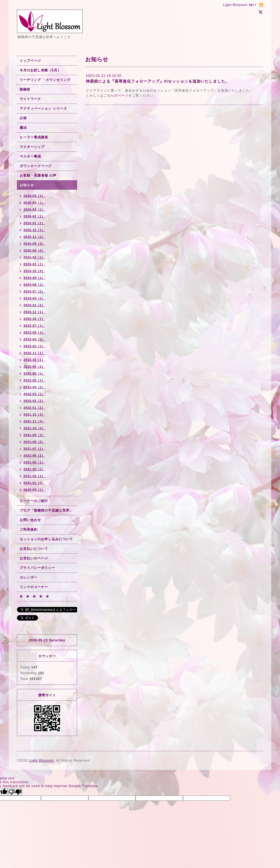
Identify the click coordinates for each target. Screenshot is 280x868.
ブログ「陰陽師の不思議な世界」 (46, 510)
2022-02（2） (34, 401)
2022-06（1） (34, 373)
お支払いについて (34, 549)
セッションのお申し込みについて (46, 539)
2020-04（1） (34, 490)
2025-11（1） (34, 237)
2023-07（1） (34, 326)
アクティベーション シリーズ (43, 109)
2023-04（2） (34, 339)
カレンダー (29, 577)
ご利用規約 (29, 530)
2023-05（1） (34, 332)
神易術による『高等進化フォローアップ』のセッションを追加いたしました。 (158, 81)
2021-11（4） (34, 421)
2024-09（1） (34, 278)
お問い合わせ (30, 520)
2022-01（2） (34, 408)
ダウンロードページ (36, 166)
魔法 (23, 128)
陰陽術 (25, 89)
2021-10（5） (34, 428)
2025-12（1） (34, 230)
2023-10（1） (34, 319)
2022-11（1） (34, 353)
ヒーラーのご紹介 (34, 501)
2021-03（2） (34, 469)
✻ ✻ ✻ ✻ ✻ (34, 597)
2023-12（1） (34, 312)
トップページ (30, 61)
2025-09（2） (34, 244)
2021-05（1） (34, 462)
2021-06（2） (34, 455)
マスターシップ (32, 147)
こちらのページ (116, 95)
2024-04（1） (34, 298)
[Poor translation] (15, 792)
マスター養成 (30, 156)
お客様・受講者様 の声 (38, 176)
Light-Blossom (41, 761)
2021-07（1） (34, 449)
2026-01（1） (34, 223)
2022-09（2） (34, 367)
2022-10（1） (34, 360)
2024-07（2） (34, 291)
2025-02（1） (34, 264)
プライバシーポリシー (37, 568)
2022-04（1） (34, 387)
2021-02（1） (34, 476)
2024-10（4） (34, 271)
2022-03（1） (34, 394)
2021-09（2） (34, 435)
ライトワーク (30, 99)
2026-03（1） (34, 209)
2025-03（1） (34, 257)
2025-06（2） (34, 250)
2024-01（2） (34, 305)
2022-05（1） (34, 380)
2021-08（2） (34, 442)
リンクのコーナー (34, 587)
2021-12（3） (34, 414)
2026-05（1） (34, 196)
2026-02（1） (34, 216)
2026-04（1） (34, 203)
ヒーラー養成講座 (34, 137)
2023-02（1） (34, 346)
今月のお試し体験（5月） (40, 70)
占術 (23, 118)
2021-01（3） (34, 483)
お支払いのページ (34, 558)
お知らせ (27, 185)
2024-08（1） (34, 285)
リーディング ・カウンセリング (45, 80)
